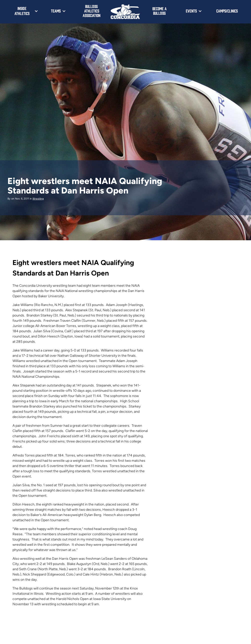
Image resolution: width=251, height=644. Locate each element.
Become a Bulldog (159, 11)
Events (191, 11)
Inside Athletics (22, 11)
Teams (56, 11)
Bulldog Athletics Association (92, 11)
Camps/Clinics (227, 11)
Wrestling (38, 199)
